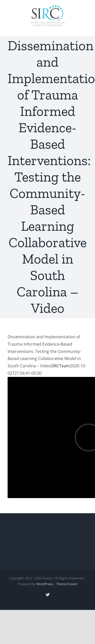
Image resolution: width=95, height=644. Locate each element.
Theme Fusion (67, 584)
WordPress (45, 584)
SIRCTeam (60, 366)
